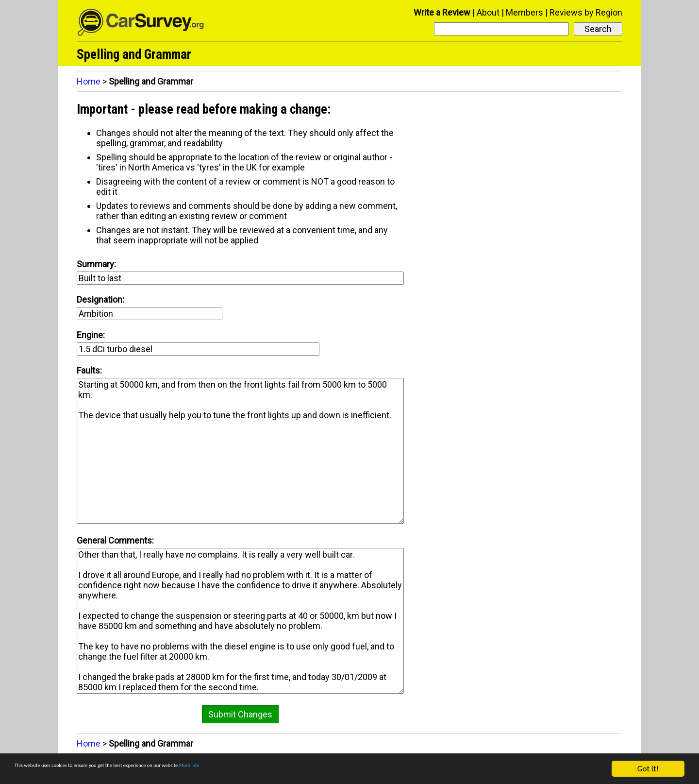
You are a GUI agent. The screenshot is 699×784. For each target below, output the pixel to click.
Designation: (100, 299)
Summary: (96, 264)
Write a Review (442, 12)
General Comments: (115, 540)
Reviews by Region (586, 12)
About (488, 12)
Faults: (89, 370)
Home (89, 81)
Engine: (91, 335)
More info (299, 769)
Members (524, 12)
